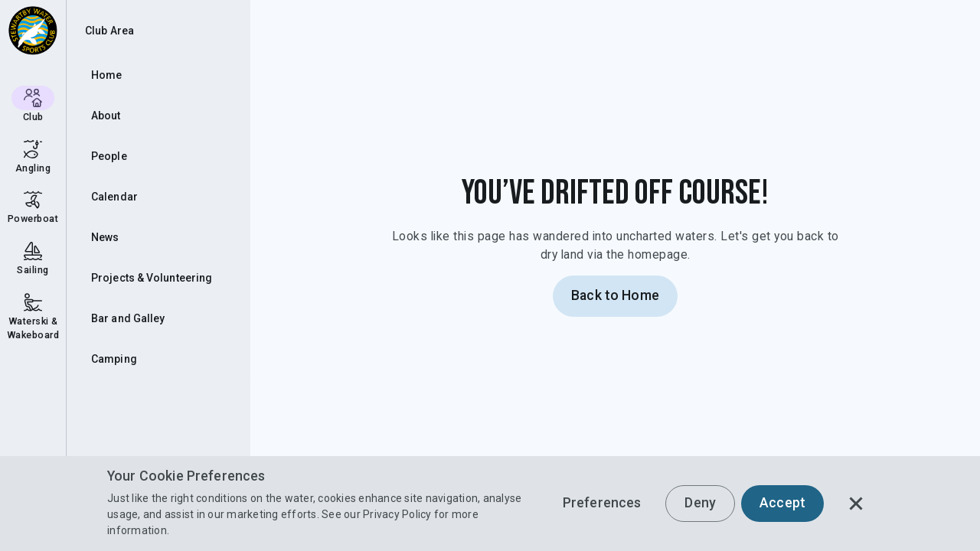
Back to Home (615, 295)
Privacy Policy (397, 514)
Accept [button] (782, 503)
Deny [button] (700, 503)
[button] (856, 504)
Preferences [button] (602, 503)
